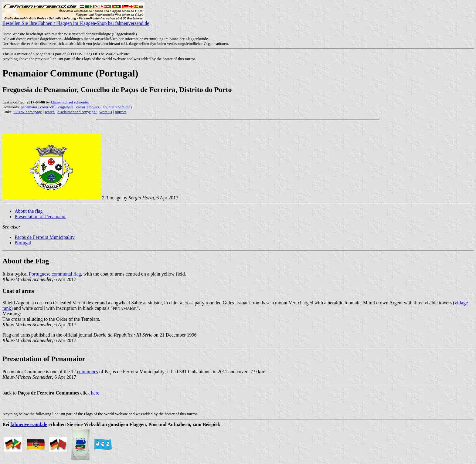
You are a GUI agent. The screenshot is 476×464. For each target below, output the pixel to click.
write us (106, 112)
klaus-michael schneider (70, 102)
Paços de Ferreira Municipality (45, 237)
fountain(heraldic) (117, 107)
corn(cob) (48, 107)
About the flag (29, 211)
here (95, 393)
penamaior (29, 107)
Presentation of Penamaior (40, 217)
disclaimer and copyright (77, 112)
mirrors (121, 112)
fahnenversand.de (29, 424)
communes (88, 372)
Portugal (23, 243)
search (50, 112)
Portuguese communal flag (55, 274)
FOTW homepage (27, 112)
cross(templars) (88, 107)
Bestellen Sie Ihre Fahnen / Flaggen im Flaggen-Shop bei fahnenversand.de (76, 21)
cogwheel (66, 107)
